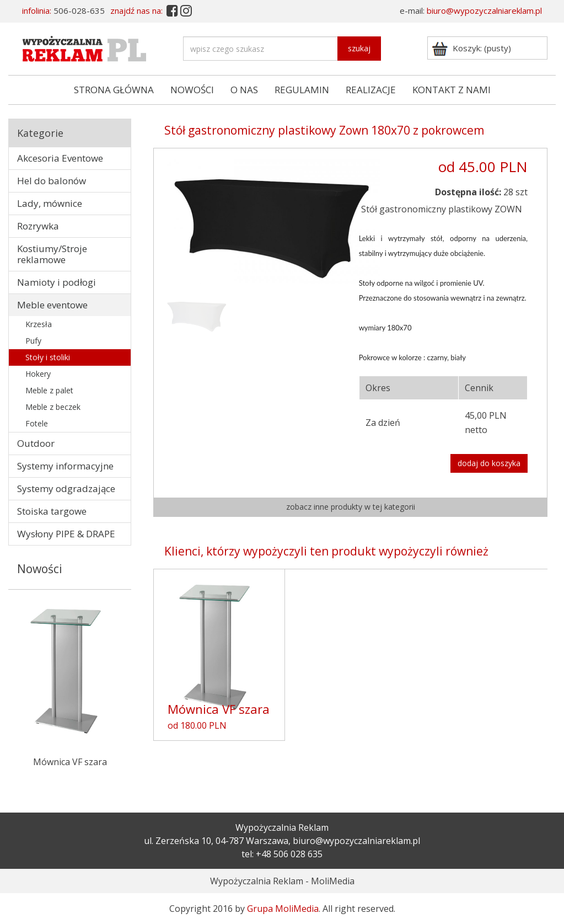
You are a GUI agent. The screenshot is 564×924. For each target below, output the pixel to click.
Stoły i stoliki (48, 357)
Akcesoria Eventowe (60, 158)
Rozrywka (38, 226)
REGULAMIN (302, 90)
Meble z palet (49, 390)
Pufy (33, 341)
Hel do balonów (52, 181)
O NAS (244, 90)
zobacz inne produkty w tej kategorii (351, 507)
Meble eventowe (52, 305)
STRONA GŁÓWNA (114, 90)
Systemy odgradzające (66, 488)
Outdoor (36, 443)
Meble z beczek (53, 407)
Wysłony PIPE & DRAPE (66, 534)
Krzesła (39, 324)
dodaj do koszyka (489, 463)
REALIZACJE (371, 90)
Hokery (38, 374)
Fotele (37, 423)
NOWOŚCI (192, 90)
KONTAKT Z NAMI (452, 90)
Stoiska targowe (52, 511)
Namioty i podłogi (57, 282)
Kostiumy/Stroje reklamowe (52, 254)
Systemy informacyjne (65, 466)
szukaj (359, 48)
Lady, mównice (50, 203)
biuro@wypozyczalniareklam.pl (484, 10)
